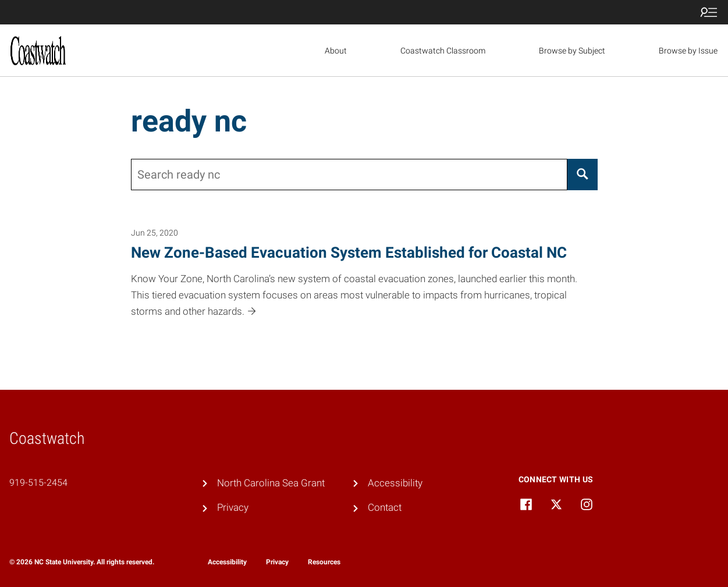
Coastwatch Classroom (443, 51)
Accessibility (395, 483)
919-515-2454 (38, 483)
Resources (324, 562)
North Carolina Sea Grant (271, 483)
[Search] (582, 175)
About (336, 51)
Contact (385, 507)
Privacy (233, 507)
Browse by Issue (688, 51)
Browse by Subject (572, 51)
